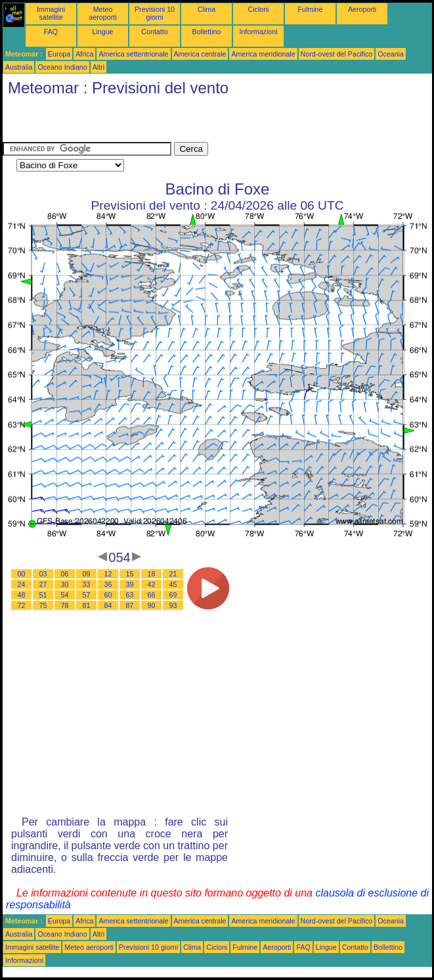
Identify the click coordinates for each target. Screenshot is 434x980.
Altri (98, 67)
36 (108, 584)
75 (43, 605)
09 (87, 574)
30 (65, 584)
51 (43, 595)
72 (22, 605)
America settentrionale (133, 54)
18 (152, 574)
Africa (84, 54)
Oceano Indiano (62, 67)
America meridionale (263, 54)
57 (87, 595)
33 (87, 584)
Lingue (103, 32)
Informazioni (258, 32)
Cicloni (259, 9)
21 (173, 574)
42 (152, 584)
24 (22, 584)
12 (108, 574)
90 (152, 605)
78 (65, 605)
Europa (59, 54)
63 (130, 595)
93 (173, 605)
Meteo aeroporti (102, 13)
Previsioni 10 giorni (155, 13)
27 (43, 584)
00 (22, 574)
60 (108, 595)
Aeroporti (362, 9)
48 (22, 595)
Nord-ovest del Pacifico (337, 54)
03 (43, 574)
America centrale (200, 54)
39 (130, 584)
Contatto (154, 32)
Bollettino (207, 32)
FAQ (51, 32)
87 (130, 605)
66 (152, 595)
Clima (206, 9)
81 (87, 605)
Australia (19, 67)
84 (108, 605)
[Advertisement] (156, 122)
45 (173, 584)
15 (130, 574)
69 (173, 595)
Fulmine (311, 9)
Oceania (391, 54)
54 (65, 595)
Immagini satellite (51, 13)
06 (65, 574)
